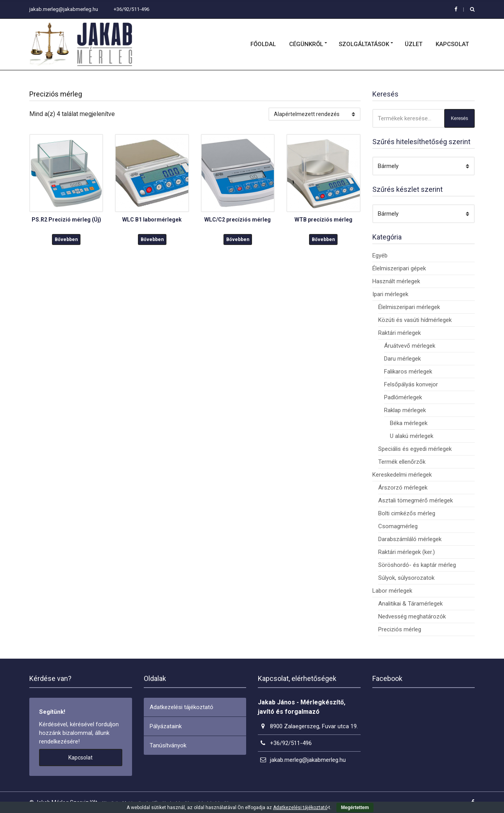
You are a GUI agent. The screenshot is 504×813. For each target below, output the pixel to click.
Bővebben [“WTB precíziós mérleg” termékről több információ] (323, 239)
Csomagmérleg (398, 526)
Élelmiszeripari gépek (399, 268)
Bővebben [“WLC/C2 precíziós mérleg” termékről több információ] (238, 239)
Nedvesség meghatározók (412, 616)
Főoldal (263, 44)
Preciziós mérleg (400, 629)
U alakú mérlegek (412, 436)
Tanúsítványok (168, 745)
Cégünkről (306, 44)
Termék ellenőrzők (402, 462)
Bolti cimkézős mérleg (407, 513)
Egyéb (380, 256)
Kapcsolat (452, 44)
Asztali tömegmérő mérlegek (416, 500)
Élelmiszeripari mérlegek (409, 307)
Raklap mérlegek (405, 410)
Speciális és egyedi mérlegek (415, 449)
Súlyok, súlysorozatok (406, 578)
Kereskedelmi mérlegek (402, 475)
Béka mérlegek (409, 423)
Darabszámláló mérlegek (410, 539)
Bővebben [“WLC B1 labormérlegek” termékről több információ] (152, 239)
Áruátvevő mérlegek (410, 346)
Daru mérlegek (402, 359)
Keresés (459, 118)
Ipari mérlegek (390, 294)
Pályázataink (166, 726)
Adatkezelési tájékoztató (181, 707)
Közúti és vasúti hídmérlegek (415, 320)
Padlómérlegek (403, 397)
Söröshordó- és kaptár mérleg (417, 565)
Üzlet (414, 44)
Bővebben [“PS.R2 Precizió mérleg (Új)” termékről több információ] (66, 239)
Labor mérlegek (392, 591)
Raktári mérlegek (399, 333)
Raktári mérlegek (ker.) (407, 552)
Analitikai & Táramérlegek (410, 604)
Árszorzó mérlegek (403, 488)
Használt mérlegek (396, 281)
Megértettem (355, 808)
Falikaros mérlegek (408, 372)
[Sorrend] (315, 114)
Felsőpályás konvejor (411, 384)
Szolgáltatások (364, 44)
